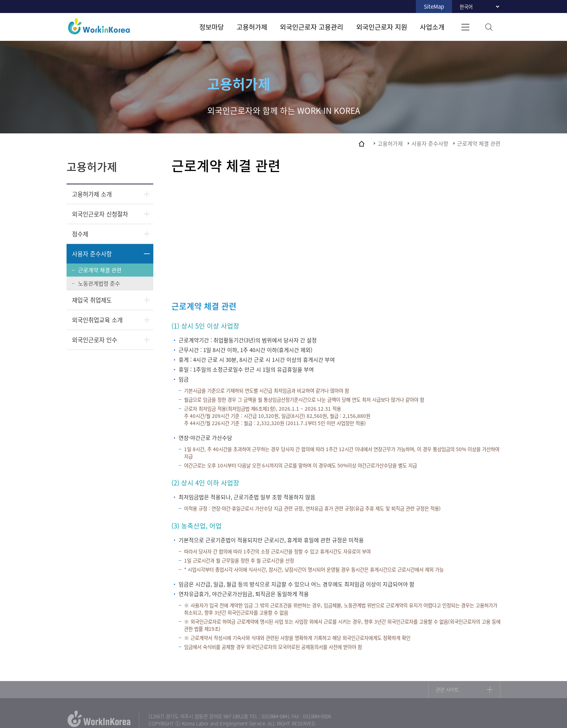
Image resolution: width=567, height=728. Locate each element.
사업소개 (432, 27)
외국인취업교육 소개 (97, 320)
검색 (489, 27)
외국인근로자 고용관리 (312, 27)
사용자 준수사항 (92, 254)
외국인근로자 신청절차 (100, 214)
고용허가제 (252, 27)
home (362, 144)
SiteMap (434, 7)
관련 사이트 (447, 690)
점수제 (80, 234)
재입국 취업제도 (92, 300)
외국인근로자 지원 (382, 27)
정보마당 (212, 27)
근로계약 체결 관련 (100, 270)
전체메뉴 (465, 27)
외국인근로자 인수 (95, 340)
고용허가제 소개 (92, 194)
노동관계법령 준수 (99, 283)
